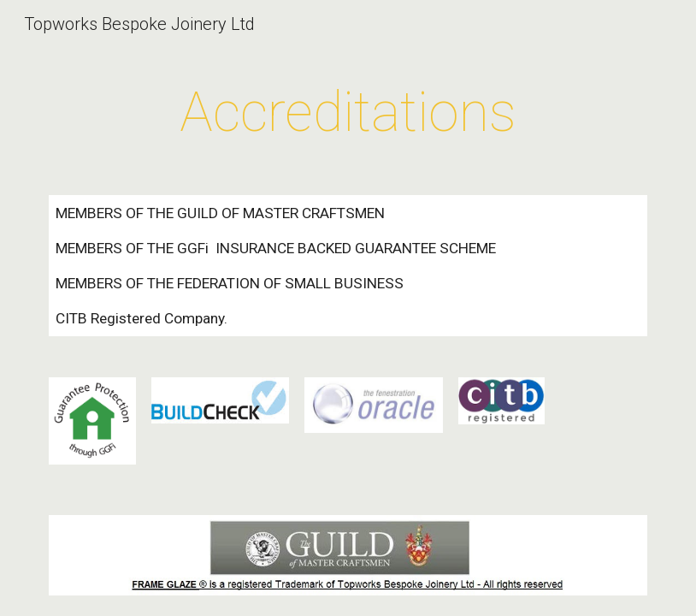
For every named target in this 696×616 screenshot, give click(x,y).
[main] (348, 113)
